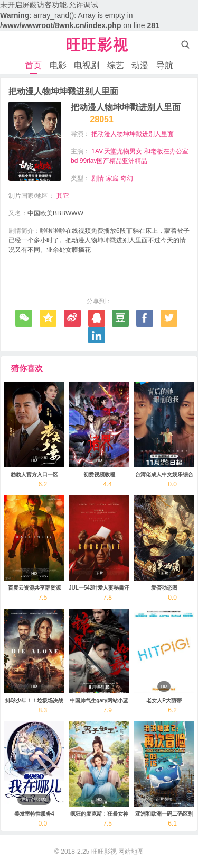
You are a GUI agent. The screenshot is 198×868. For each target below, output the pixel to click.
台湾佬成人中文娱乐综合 (164, 474)
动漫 (140, 65)
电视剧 (87, 65)
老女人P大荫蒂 (164, 700)
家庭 (112, 178)
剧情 (98, 178)
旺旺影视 (104, 852)
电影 (58, 65)
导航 (165, 65)
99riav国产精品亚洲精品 (114, 161)
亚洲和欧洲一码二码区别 (164, 814)
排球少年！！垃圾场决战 (34, 700)
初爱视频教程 (99, 474)
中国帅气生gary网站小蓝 (99, 700)
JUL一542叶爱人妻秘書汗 (99, 588)
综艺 (116, 65)
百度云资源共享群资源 (34, 588)
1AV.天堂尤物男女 (117, 151)
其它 (63, 196)
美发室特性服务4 (34, 814)
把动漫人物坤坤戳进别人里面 (133, 134)
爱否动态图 (164, 588)
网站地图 (131, 852)
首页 (33, 65)
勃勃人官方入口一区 (34, 474)
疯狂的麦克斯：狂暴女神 (99, 814)
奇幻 (127, 178)
